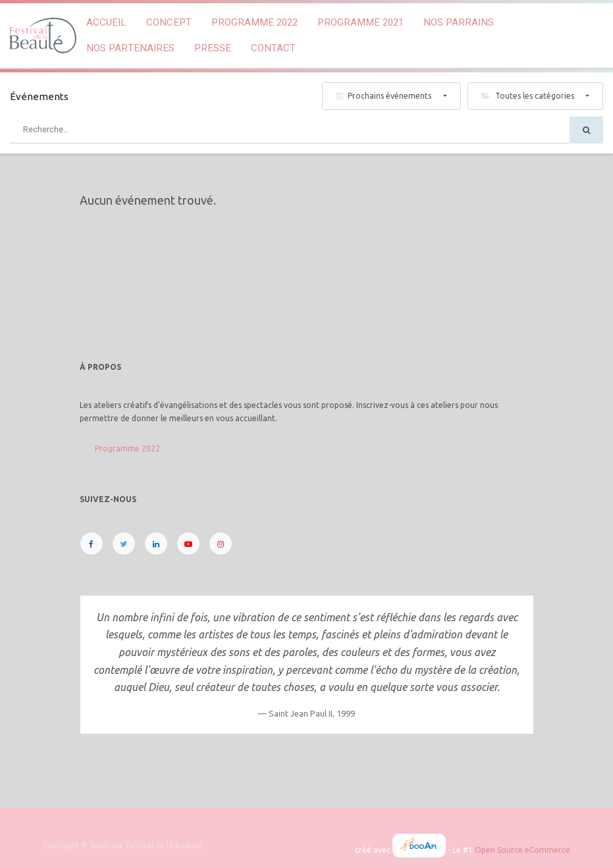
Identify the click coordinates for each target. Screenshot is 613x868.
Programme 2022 (127, 448)
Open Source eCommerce (522, 850)
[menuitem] (106, 23)
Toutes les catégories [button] (529, 96)
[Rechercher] (586, 130)
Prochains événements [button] (385, 96)
